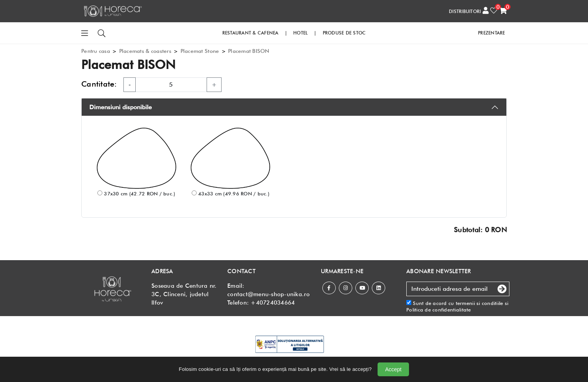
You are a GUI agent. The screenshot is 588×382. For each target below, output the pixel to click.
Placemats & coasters (145, 51)
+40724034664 (273, 303)
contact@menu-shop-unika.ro (269, 294)
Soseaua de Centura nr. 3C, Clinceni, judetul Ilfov (184, 294)
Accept (393, 369)
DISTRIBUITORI (465, 11)
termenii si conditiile (480, 303)
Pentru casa (96, 51)
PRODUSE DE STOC (344, 33)
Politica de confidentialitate (439, 310)
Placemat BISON (249, 51)
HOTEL (301, 33)
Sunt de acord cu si (457, 306)
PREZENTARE (492, 33)
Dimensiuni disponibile (121, 107)
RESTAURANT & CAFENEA (250, 33)
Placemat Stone (200, 51)
